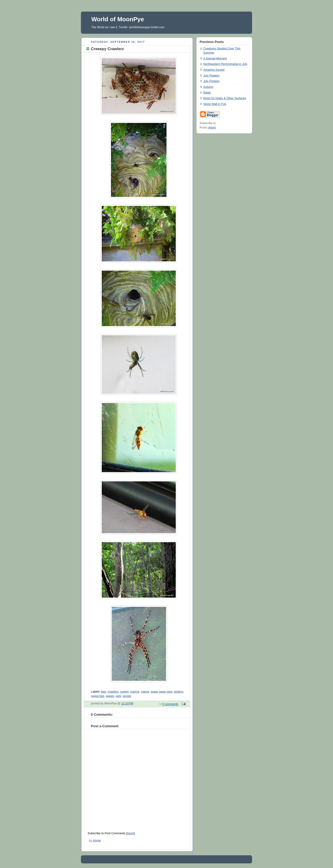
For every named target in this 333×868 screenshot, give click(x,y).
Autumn (208, 87)
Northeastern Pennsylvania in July (225, 64)
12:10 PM (127, 703)
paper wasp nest (162, 692)
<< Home (95, 840)
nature (145, 692)
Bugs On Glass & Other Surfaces (225, 98)
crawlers (113, 692)
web (118, 696)
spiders (179, 692)
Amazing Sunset (214, 70)
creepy (124, 692)
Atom (130, 833)
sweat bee (97, 696)
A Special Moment (215, 58)
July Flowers (211, 76)
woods (127, 696)
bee (103, 692)
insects (135, 692)
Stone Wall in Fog (215, 104)
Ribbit (207, 93)
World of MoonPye (118, 19)
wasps (110, 696)
